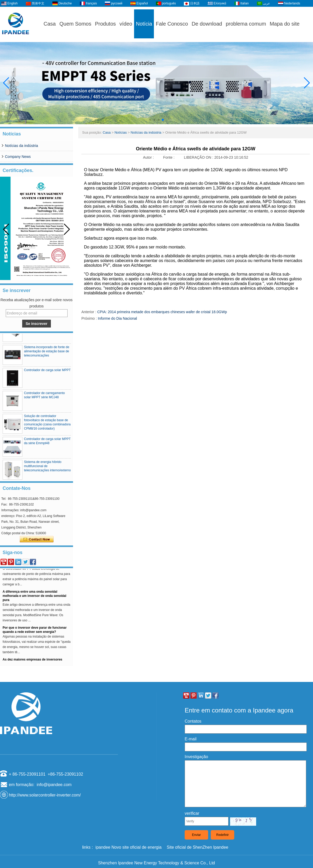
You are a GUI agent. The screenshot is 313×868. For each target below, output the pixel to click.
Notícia (144, 24)
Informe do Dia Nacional (117, 318)
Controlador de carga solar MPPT (47, 372)
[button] (150, 120)
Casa (50, 24)
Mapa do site (285, 24)
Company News (18, 157)
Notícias (121, 132)
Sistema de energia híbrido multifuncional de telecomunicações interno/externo (47, 468)
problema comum (246, 24)
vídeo (126, 24)
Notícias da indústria (22, 146)
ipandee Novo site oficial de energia (129, 847)
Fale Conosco (172, 24)
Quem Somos (75, 24)
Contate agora (37, 539)
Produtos (105, 24)
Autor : (149, 157)
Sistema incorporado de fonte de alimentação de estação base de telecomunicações (47, 353)
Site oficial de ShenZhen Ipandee (197, 847)
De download (207, 24)
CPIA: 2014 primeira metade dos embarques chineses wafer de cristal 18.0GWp (162, 312)
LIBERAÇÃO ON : (199, 157)
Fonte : (169, 157)
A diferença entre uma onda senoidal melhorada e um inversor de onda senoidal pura (34, 597)
